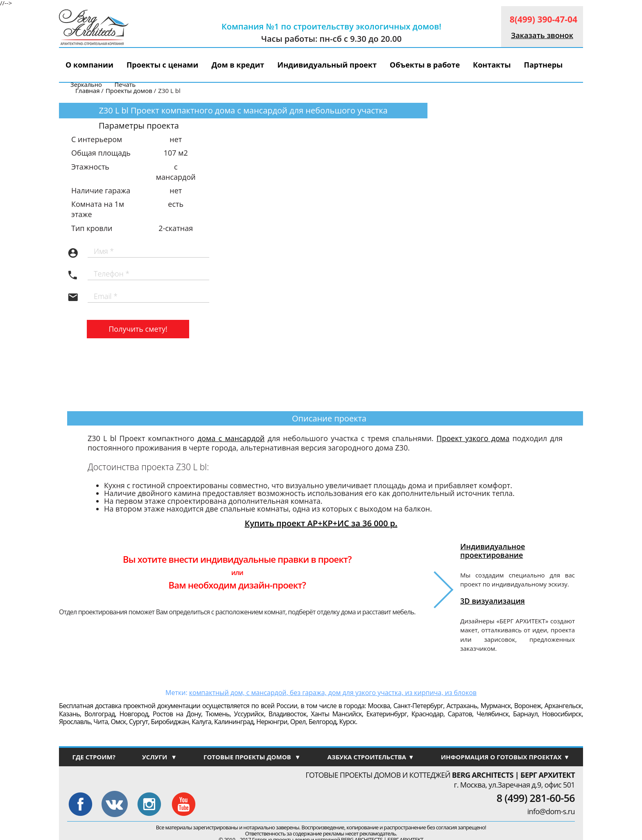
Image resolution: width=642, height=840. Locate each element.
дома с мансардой (231, 438)
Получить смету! (138, 329)
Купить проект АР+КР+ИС (321, 523)
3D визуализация (493, 601)
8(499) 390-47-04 (544, 19)
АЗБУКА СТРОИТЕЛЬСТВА (371, 757)
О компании (89, 65)
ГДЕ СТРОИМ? (94, 757)
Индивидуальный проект (327, 65)
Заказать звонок (542, 35)
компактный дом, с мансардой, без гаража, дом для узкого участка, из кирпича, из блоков (333, 693)
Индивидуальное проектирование (493, 550)
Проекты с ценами (163, 65)
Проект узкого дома (473, 438)
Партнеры (543, 65)
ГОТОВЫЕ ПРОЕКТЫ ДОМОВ (252, 757)
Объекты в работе (425, 65)
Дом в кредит (238, 65)
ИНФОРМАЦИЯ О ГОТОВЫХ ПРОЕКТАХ (505, 757)
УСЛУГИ (159, 757)
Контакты (492, 65)
